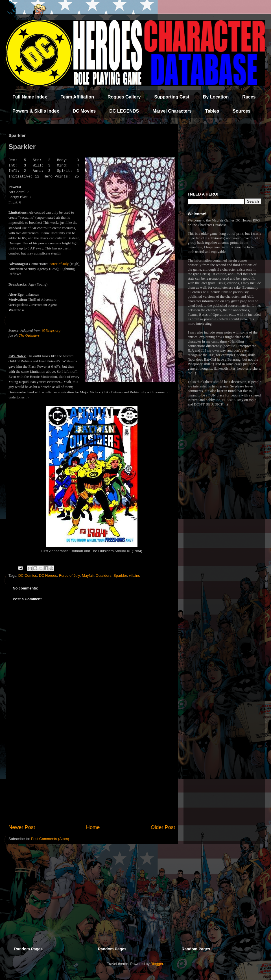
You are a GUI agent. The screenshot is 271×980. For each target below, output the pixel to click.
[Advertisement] (92, 777)
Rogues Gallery (124, 97)
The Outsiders (29, 335)
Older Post (163, 827)
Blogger (157, 964)
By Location (216, 97)
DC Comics (28, 575)
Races (249, 97)
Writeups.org (51, 330)
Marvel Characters (172, 111)
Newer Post (22, 827)
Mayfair (88, 575)
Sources (242, 111)
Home (93, 827)
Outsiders (104, 575)
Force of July (59, 264)
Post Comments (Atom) (50, 839)
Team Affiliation (77, 97)
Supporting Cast (172, 97)
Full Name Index (30, 97)
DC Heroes (48, 575)
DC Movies (84, 111)
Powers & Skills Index (36, 111)
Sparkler (120, 575)
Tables (212, 111)
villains (135, 575)
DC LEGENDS (124, 111)
